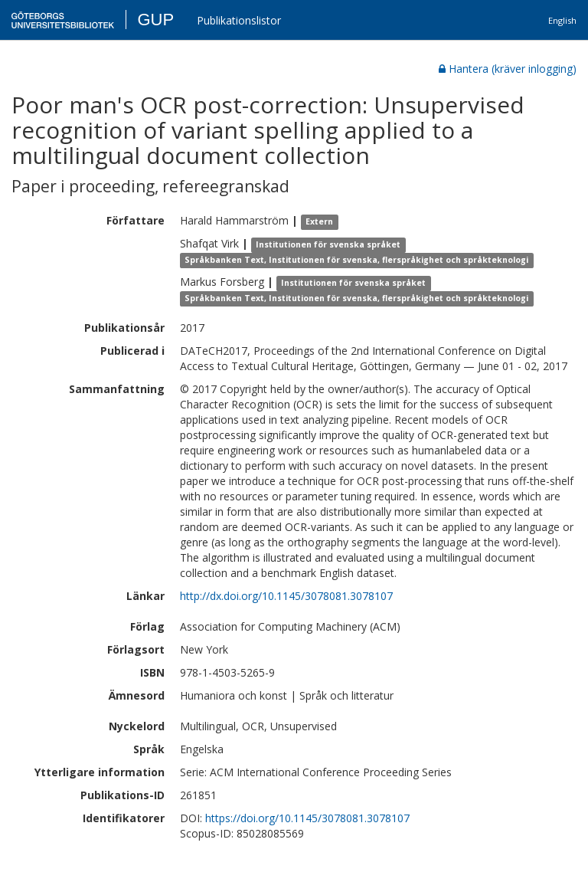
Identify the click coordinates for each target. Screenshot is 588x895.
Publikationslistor (239, 20)
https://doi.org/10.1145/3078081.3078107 (307, 818)
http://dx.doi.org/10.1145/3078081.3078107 (286, 596)
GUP (155, 20)
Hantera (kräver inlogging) (508, 69)
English (562, 20)
